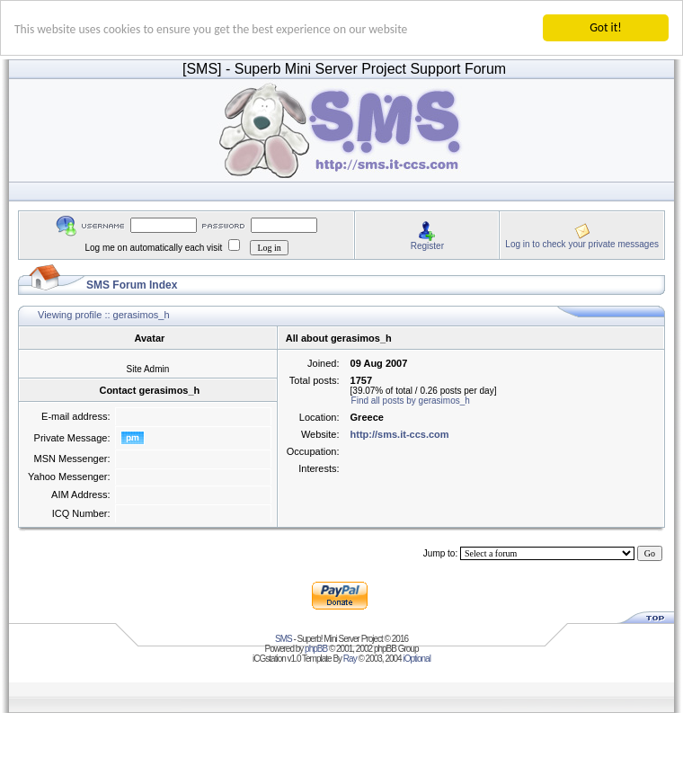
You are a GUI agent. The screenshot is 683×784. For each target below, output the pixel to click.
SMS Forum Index (132, 285)
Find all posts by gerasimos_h (411, 401)
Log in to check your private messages (582, 243)
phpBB (316, 649)
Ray (350, 659)
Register (427, 245)
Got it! (605, 27)
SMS (284, 639)
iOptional (416, 659)
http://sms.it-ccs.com (400, 434)
